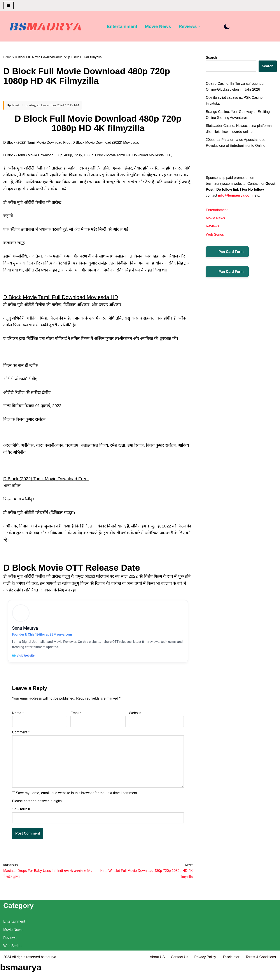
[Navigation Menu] (8, 5)
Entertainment (122, 26)
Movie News (158, 26)
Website (135, 714)
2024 (7, 974)
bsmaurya (49, 974)
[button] (199, 26)
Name (18, 714)
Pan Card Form (227, 252)
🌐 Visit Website (24, 656)
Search (211, 58)
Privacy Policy (206, 974)
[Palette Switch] (227, 26)
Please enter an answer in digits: (37, 803)
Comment (21, 734)
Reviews (212, 226)
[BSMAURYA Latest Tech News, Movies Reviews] (45, 27)
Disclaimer (231, 974)
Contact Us (179, 974)
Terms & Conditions (261, 974)
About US (157, 974)
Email (76, 714)
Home (7, 57)
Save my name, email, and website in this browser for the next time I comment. (77, 794)
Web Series (215, 234)
